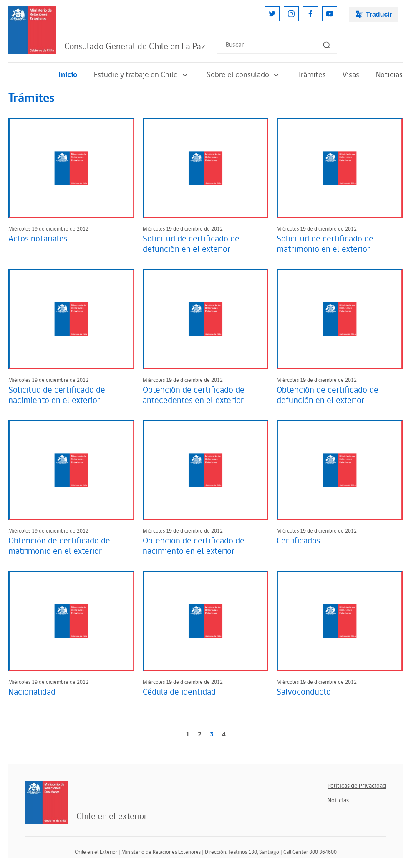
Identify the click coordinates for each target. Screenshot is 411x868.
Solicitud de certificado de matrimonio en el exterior (325, 244)
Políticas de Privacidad (357, 786)
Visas (351, 75)
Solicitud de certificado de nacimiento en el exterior (57, 395)
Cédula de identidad (179, 692)
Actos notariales (38, 239)
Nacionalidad (32, 692)
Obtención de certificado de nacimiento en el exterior (194, 546)
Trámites (312, 75)
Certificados (299, 541)
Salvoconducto (304, 692)
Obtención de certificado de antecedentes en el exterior (194, 395)
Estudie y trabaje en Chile (142, 75)
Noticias (389, 75)
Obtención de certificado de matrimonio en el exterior (59, 546)
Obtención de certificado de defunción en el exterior (328, 395)
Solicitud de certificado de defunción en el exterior (191, 244)
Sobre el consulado (244, 75)
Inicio (68, 75)
